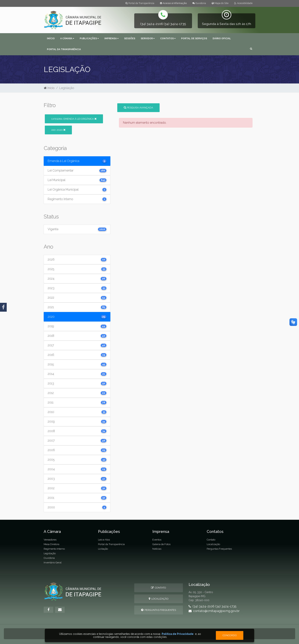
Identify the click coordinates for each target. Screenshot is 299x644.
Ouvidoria (199, 3)
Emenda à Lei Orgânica (74, 119)
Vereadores (50, 540)
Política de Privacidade (178, 634)
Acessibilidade (243, 3)
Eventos (157, 540)
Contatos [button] (168, 38)
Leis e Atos (104, 540)
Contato (211, 540)
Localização (213, 544)
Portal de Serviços (194, 38)
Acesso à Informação (173, 3)
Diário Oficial (222, 38)
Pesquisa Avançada (138, 108)
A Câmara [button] (67, 38)
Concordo (230, 635)
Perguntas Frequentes (219, 549)
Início (51, 38)
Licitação (103, 549)
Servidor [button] (148, 38)
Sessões (130, 38)
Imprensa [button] (111, 38)
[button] (251, 49)
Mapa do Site (220, 3)
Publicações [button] (89, 38)
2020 (58, 130)
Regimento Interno (54, 549)
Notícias (157, 549)
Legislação (50, 553)
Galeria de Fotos (161, 544)
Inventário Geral (53, 563)
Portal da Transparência (140, 3)
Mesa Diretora (51, 544)
